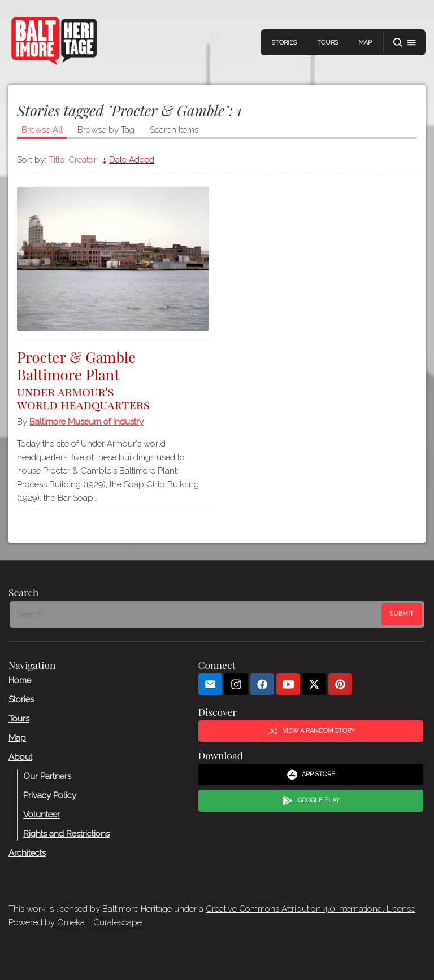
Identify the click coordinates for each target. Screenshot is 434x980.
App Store (311, 775)
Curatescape (118, 922)
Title (57, 160)
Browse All (42, 130)
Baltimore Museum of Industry (86, 422)
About (20, 757)
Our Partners (47, 776)
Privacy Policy (50, 795)
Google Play (311, 800)
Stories (284, 43)
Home (20, 680)
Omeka (71, 922)
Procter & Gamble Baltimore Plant (113, 379)
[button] (405, 43)
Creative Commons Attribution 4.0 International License (311, 909)
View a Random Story (311, 731)
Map (365, 43)
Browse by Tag (106, 130)
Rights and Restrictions (66, 834)
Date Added (132, 160)
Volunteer (42, 815)
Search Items (174, 130)
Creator (83, 160)
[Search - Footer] (197, 614)
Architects (27, 853)
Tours (327, 43)
